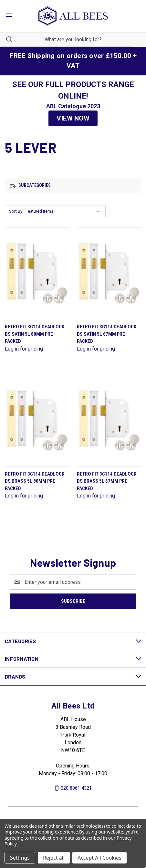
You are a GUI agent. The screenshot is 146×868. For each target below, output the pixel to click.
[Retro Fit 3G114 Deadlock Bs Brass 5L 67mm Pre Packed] (109, 421)
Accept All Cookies (99, 858)
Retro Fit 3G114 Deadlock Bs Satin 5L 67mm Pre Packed (107, 334)
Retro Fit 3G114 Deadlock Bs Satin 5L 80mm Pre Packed (35, 334)
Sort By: (16, 211)
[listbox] (64, 211)
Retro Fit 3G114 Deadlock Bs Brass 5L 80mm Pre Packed (35, 481)
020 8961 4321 (76, 788)
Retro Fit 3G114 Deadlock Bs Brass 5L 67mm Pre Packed (107, 481)
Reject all (54, 858)
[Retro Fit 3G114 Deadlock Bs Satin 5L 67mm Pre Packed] (109, 273)
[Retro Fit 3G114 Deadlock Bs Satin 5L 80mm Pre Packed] (37, 273)
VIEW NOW (73, 118)
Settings (20, 858)
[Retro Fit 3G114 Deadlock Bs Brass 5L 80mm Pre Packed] (37, 421)
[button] (73, 119)
